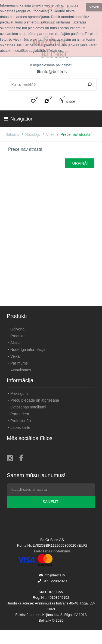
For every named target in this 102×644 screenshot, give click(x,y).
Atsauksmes (21, 370)
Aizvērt (94, 7)
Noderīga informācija (28, 350)
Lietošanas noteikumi (28, 407)
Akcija (15, 343)
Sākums (12, 134)
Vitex (50, 134)
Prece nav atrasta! (76, 134)
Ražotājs (33, 134)
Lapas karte (20, 428)
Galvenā (17, 329)
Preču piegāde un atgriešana (35, 400)
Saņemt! (51, 502)
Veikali (16, 356)
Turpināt (79, 163)
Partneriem (20, 414)
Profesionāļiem (23, 421)
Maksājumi (19, 393)
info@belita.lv (54, 72)
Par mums (19, 363)
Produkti (17, 336)
